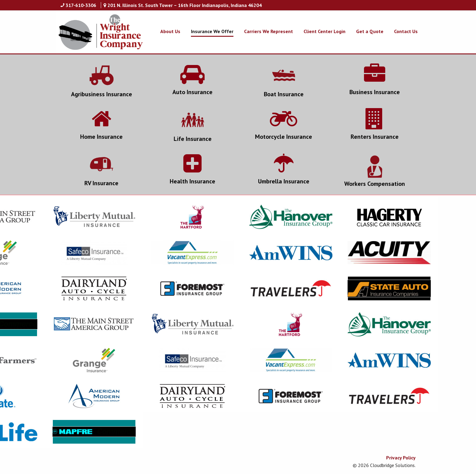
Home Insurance (101, 137)
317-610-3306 (81, 5)
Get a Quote (370, 31)
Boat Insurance (284, 94)
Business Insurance (375, 92)
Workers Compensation (375, 184)
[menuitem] (165, 31)
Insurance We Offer (212, 31)
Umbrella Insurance (284, 181)
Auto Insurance (192, 92)
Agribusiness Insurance (102, 94)
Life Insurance (193, 139)
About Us (170, 31)
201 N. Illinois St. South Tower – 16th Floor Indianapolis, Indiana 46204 (185, 5)
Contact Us (406, 31)
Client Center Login (325, 31)
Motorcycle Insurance (284, 137)
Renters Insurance (375, 137)
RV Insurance (101, 183)
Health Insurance (192, 181)
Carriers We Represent (269, 31)
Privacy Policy (401, 458)
